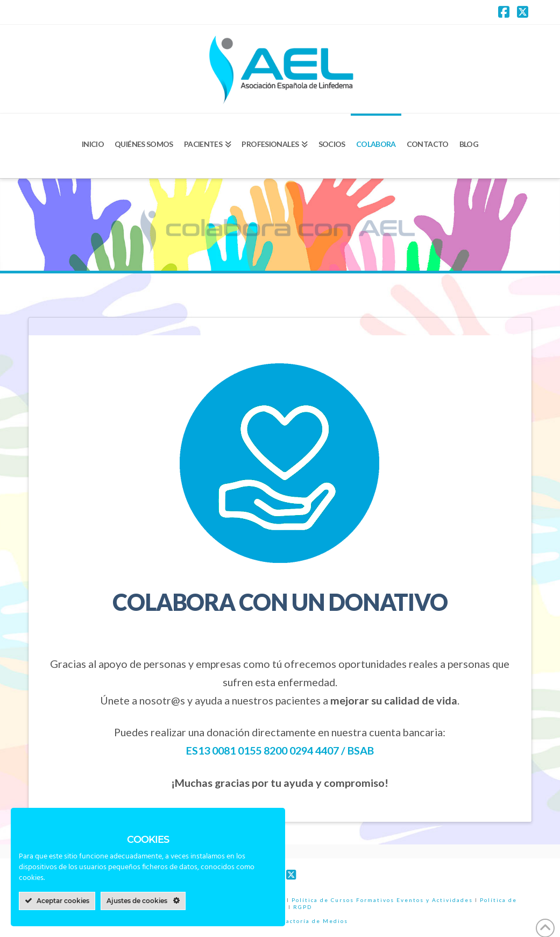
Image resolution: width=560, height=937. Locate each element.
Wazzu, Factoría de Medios (302, 921)
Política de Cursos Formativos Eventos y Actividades (382, 900)
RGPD (303, 907)
